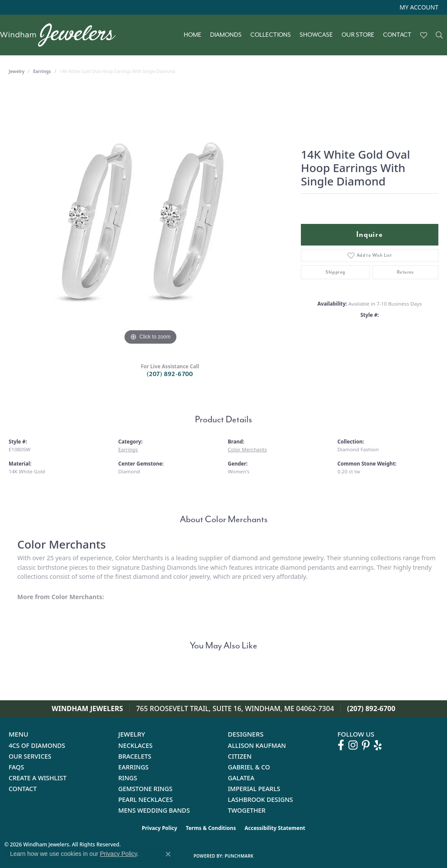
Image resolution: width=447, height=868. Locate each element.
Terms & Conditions (211, 828)
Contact (397, 35)
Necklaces (136, 745)
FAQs (16, 767)
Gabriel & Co (249, 767)
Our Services (30, 756)
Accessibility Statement (275, 828)
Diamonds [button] (226, 35)
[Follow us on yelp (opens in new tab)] (378, 745)
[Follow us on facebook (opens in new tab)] (341, 745)
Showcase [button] (316, 35)
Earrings (42, 71)
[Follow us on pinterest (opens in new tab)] (366, 745)
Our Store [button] (358, 35)
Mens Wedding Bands (154, 810)
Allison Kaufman (257, 745)
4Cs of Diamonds (37, 745)
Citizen (240, 756)
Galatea (241, 778)
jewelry (17, 71)
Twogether (247, 810)
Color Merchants (247, 449)
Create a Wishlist (38, 778)
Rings (128, 778)
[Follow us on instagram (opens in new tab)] (353, 745)
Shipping (335, 272)
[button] (418, 7)
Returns (405, 272)
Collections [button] (271, 35)
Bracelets (135, 756)
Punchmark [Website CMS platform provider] (239, 856)
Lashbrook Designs (260, 799)
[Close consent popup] (168, 854)
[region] (150, 217)
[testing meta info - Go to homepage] (62, 35)
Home (193, 35)
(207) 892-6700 (170, 374)
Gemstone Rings (145, 789)
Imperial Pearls (254, 789)
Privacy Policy (160, 828)
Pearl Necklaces (146, 799)
